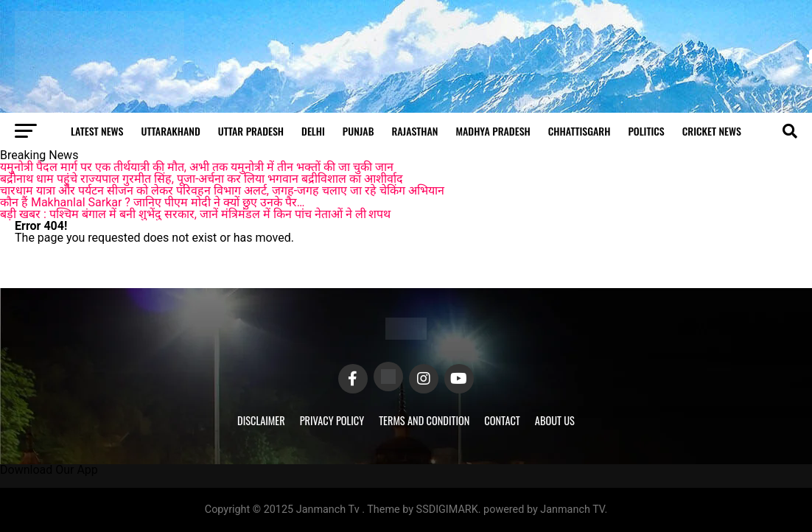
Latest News (97, 131)
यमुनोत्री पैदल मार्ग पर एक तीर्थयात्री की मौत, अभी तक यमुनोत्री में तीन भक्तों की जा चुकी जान (197, 167)
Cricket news (712, 131)
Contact (502, 420)
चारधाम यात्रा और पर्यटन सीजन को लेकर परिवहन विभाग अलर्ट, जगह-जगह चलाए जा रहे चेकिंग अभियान (222, 190)
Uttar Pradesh (251, 131)
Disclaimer (261, 420)
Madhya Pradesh (493, 131)
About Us (555, 420)
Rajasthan (414, 131)
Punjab (358, 131)
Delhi (313, 131)
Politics (646, 131)
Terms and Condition (424, 420)
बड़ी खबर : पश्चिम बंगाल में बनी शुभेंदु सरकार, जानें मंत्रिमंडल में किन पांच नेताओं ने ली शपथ (196, 214)
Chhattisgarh (580, 131)
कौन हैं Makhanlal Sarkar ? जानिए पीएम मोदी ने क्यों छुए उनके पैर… (152, 202)
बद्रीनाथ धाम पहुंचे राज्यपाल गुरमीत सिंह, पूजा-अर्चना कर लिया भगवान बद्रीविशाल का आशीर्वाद (202, 179)
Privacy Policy (332, 420)
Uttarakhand (170, 131)
